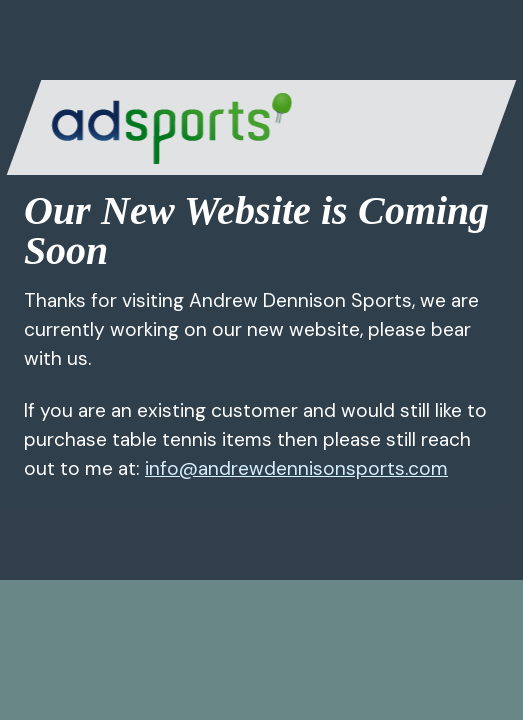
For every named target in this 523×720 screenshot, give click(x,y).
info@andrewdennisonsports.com (296, 468)
